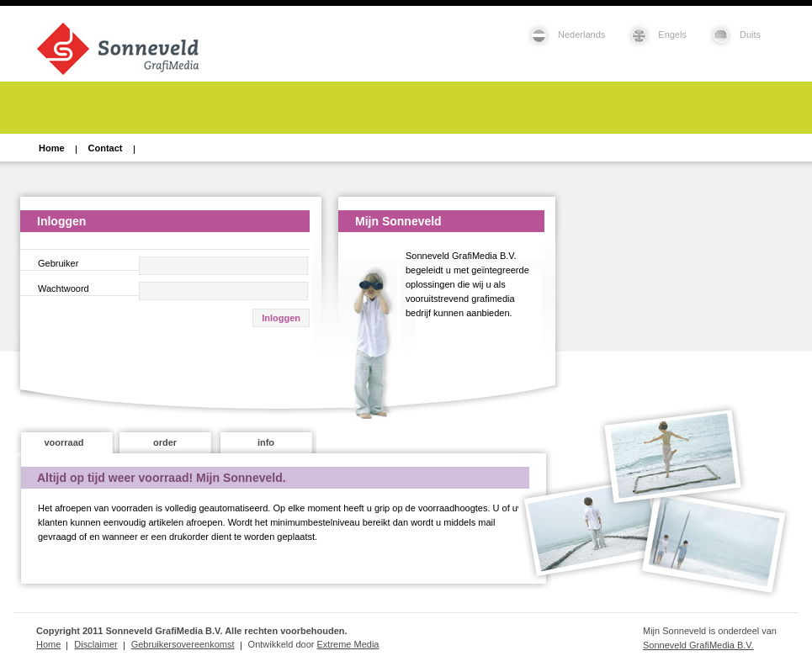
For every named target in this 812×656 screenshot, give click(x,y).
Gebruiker (58, 263)
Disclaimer (96, 644)
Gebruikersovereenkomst (183, 644)
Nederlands (581, 34)
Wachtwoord (64, 288)
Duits (750, 34)
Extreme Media (348, 644)
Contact (106, 148)
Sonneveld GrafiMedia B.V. (698, 645)
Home (52, 148)
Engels (672, 34)
